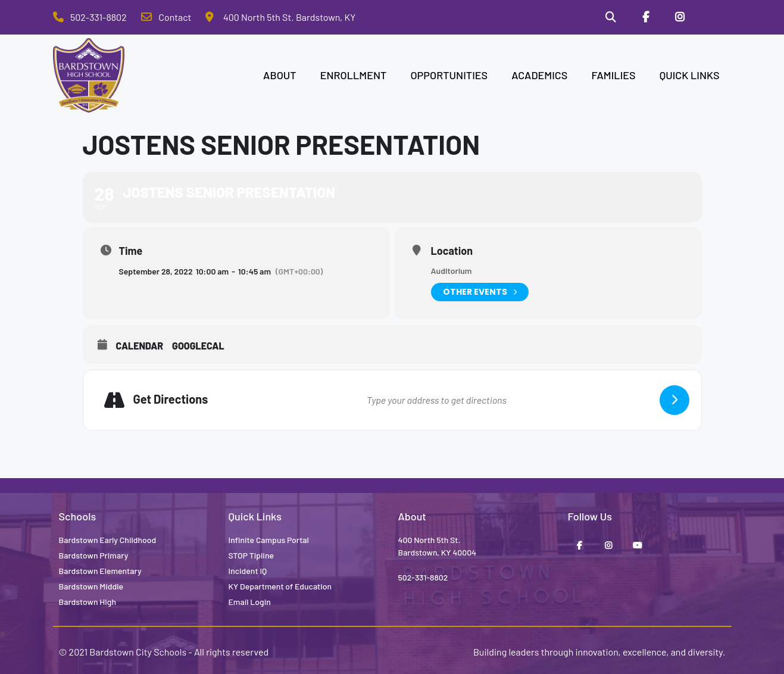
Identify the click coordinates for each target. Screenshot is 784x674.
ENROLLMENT (354, 75)
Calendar (140, 346)
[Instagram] (680, 17)
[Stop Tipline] (714, 17)
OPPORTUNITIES (449, 75)
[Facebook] (645, 17)
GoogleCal (198, 346)
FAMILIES (613, 75)
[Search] (611, 17)
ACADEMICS (539, 75)
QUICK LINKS (690, 75)
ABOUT (280, 75)
